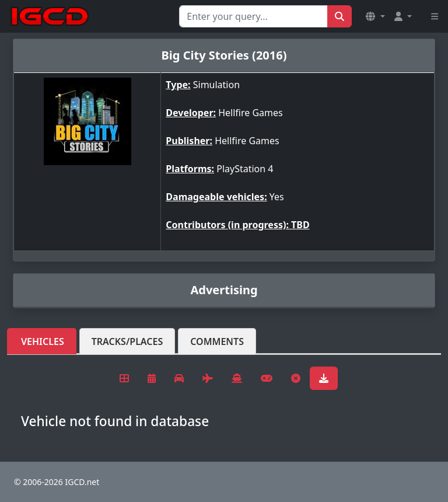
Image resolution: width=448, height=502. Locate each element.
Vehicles (43, 341)
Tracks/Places (127, 341)
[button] (375, 16)
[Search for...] (253, 16)
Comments (217, 341)
